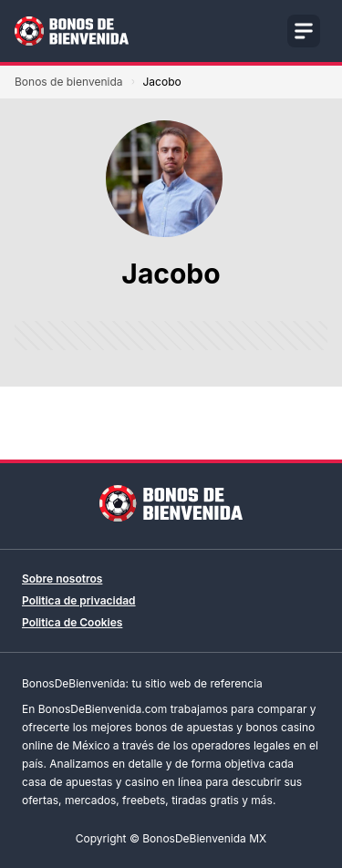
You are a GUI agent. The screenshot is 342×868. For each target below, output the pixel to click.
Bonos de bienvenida (69, 82)
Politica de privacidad (79, 600)
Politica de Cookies (72, 622)
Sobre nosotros (62, 579)
